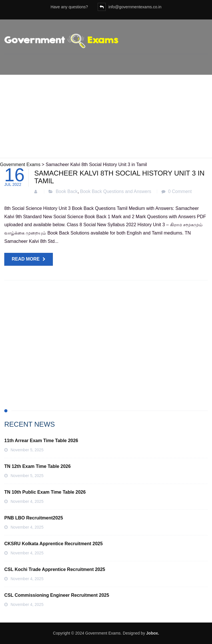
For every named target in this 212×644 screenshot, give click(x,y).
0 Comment (180, 191)
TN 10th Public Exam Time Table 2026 (45, 492)
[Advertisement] (106, 118)
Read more (26, 259)
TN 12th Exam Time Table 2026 (37, 466)
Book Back (67, 191)
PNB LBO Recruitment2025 (34, 518)
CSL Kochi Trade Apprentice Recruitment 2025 (55, 569)
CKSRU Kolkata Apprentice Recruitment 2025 (53, 544)
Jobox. (153, 633)
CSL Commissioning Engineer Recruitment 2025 (57, 595)
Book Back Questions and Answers (116, 191)
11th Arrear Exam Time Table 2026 (41, 441)
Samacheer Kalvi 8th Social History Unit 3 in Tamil (119, 177)
